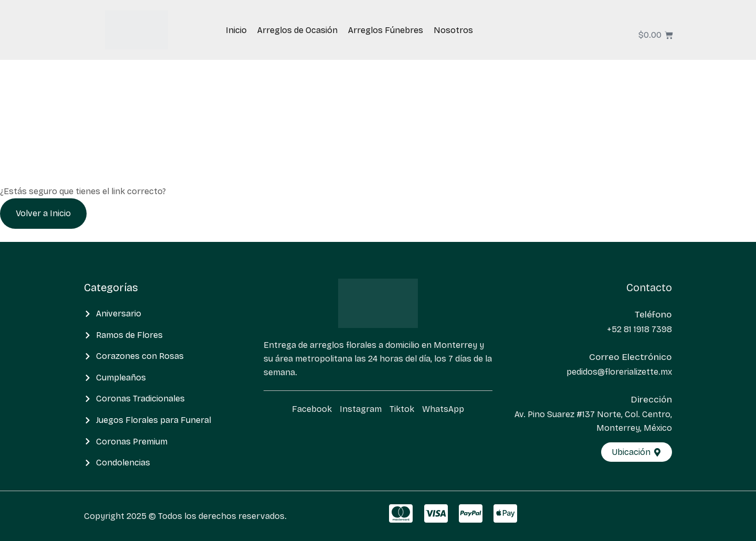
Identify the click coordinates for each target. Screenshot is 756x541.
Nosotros (453, 30)
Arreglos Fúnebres (386, 30)
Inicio (236, 30)
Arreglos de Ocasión (297, 30)
